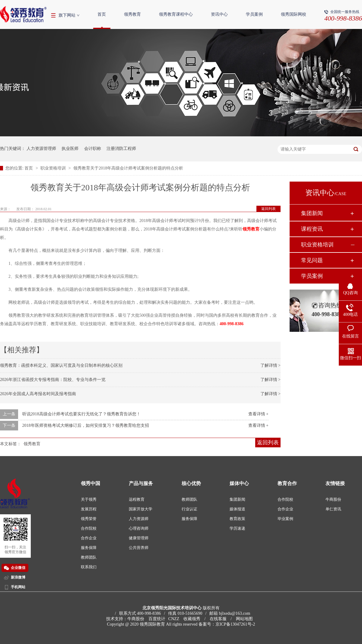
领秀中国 (91, 483)
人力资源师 (139, 519)
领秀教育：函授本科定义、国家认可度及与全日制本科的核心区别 (61, 365)
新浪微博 (18, 577)
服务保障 (89, 548)
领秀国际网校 (294, 14)
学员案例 (254, 14)
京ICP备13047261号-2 (235, 624)
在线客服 (218, 619)
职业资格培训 (54, 168)
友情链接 (335, 483)
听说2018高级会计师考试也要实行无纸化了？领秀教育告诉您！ (81, 414)
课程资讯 (312, 229)
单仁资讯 (333, 509)
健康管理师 (139, 538)
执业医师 (70, 149)
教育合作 (287, 483)
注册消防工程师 (121, 149)
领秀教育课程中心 (176, 14)
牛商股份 (333, 499)
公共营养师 (139, 548)
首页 (102, 14)
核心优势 (191, 483)
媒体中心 (239, 483)
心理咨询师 (139, 528)
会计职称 (93, 149)
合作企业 (89, 538)
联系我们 (89, 567)
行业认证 (189, 509)
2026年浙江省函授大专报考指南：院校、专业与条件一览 (53, 380)
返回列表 (268, 209)
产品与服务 (141, 483)
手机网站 (18, 587)
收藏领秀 (192, 619)
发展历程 (89, 509)
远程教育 (137, 499)
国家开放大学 (141, 509)
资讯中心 (219, 14)
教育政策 (237, 519)
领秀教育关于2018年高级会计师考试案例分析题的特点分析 (128, 168)
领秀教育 (132, 14)
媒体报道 (237, 509)
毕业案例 (285, 519)
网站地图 (244, 619)
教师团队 (89, 557)
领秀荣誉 (89, 519)
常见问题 (312, 260)
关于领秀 (89, 499)
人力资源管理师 (41, 149)
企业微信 (18, 568)
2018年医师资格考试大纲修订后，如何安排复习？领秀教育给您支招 (86, 425)
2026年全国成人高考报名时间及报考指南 (38, 394)
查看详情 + (258, 414)
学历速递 (237, 528)
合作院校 (89, 528)
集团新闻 (312, 213)
